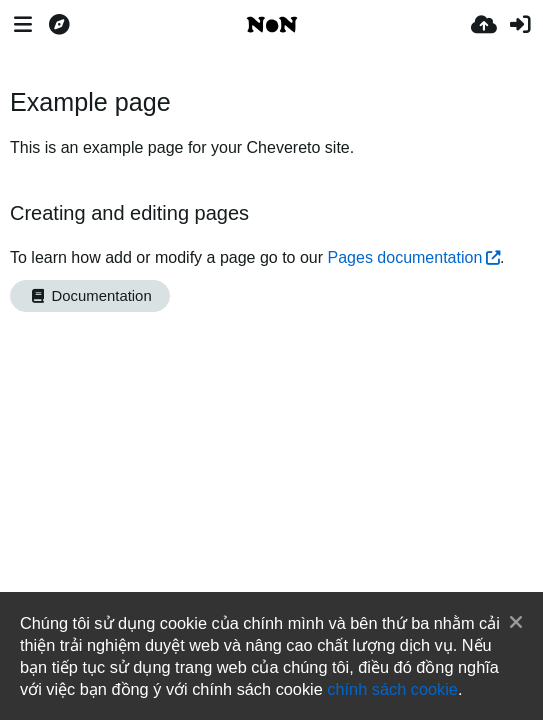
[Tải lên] (484, 25)
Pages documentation (405, 257)
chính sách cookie (392, 689)
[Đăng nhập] (520, 25)
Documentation (90, 296)
